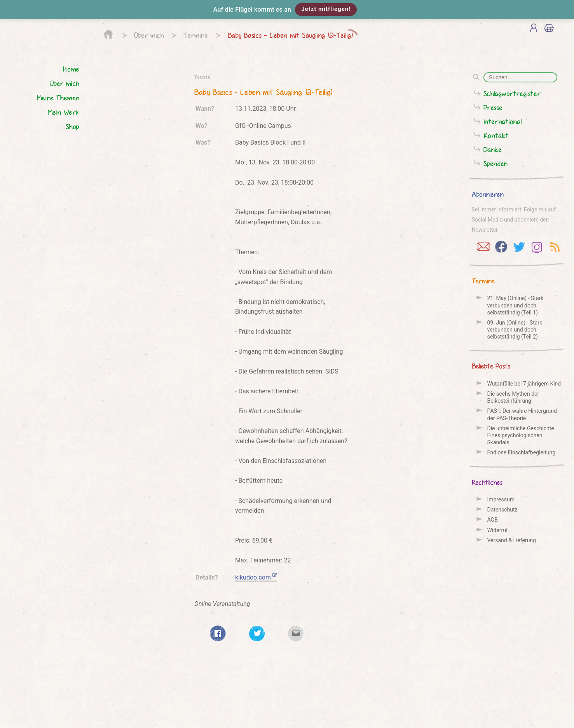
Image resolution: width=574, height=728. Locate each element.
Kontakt (496, 135)
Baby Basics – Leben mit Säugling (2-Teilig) (290, 35)
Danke (493, 149)
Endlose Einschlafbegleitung (522, 452)
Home (71, 69)
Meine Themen (58, 98)
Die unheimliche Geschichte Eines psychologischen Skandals (521, 435)
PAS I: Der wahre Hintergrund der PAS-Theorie (522, 414)
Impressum (501, 499)
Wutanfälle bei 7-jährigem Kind (524, 384)
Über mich (149, 35)
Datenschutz (502, 510)
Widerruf (498, 530)
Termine (196, 35)
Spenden (496, 163)
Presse (493, 107)
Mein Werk (64, 112)
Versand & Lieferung (512, 540)
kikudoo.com (256, 577)
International (503, 121)
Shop (73, 127)
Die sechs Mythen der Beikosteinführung (513, 397)
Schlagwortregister (512, 93)
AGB (493, 520)
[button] (287, 10)
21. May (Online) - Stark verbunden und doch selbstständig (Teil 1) (516, 305)
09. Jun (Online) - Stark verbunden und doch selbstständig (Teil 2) (515, 330)
